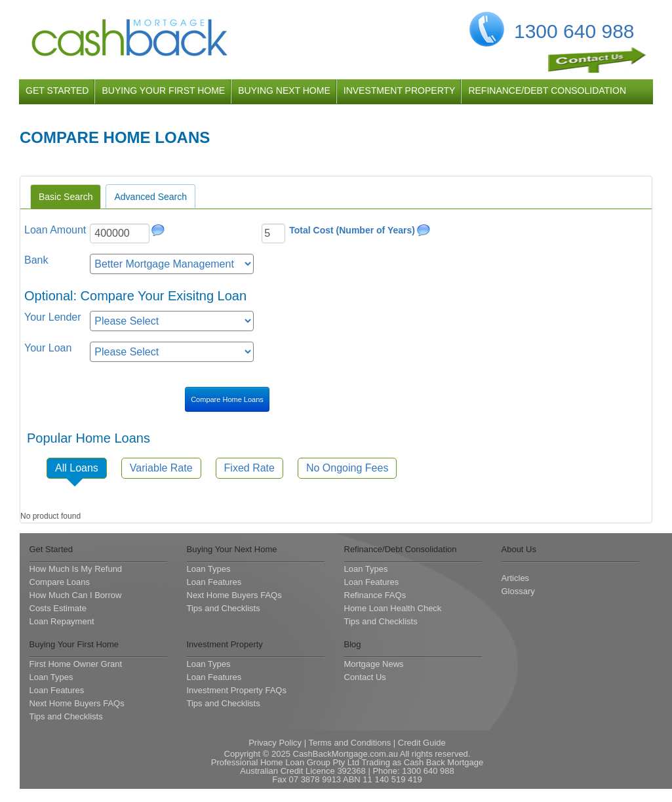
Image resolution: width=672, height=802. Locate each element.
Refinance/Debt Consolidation (401, 549)
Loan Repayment (62, 621)
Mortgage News (374, 664)
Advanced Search (150, 197)
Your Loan (48, 348)
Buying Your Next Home (232, 549)
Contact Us (365, 677)
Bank (36, 260)
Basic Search (66, 197)
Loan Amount (55, 230)
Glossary (518, 591)
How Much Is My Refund (76, 569)
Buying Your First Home (74, 644)
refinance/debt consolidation (547, 90)
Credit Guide (422, 743)
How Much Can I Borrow (76, 595)
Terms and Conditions (349, 743)
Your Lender (53, 317)
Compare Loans (60, 582)
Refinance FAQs (375, 595)
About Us (519, 549)
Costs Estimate (58, 608)
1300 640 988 (574, 31)
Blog (353, 644)
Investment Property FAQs (237, 690)
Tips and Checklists (224, 608)
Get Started (51, 549)
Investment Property (225, 644)
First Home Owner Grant (76, 664)
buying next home (284, 90)
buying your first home (163, 90)
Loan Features (214, 582)
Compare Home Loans (227, 399)
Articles (516, 578)
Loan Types (209, 569)
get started (57, 90)
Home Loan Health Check (393, 608)
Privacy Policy (275, 743)
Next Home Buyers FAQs (234, 595)
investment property (400, 90)
